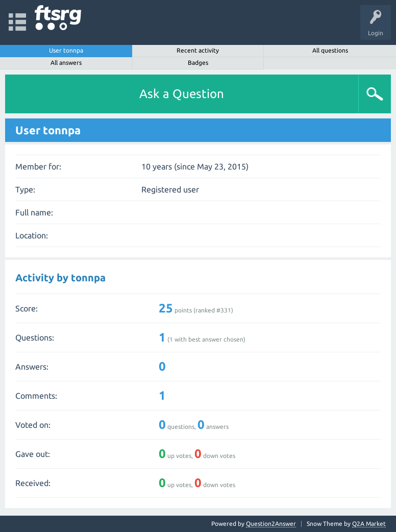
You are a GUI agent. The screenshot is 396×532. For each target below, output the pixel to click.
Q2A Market (369, 524)
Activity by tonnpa (60, 277)
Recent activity (198, 50)
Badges (198, 63)
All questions (330, 50)
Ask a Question (182, 94)
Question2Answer (271, 524)
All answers (66, 63)
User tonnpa (66, 50)
